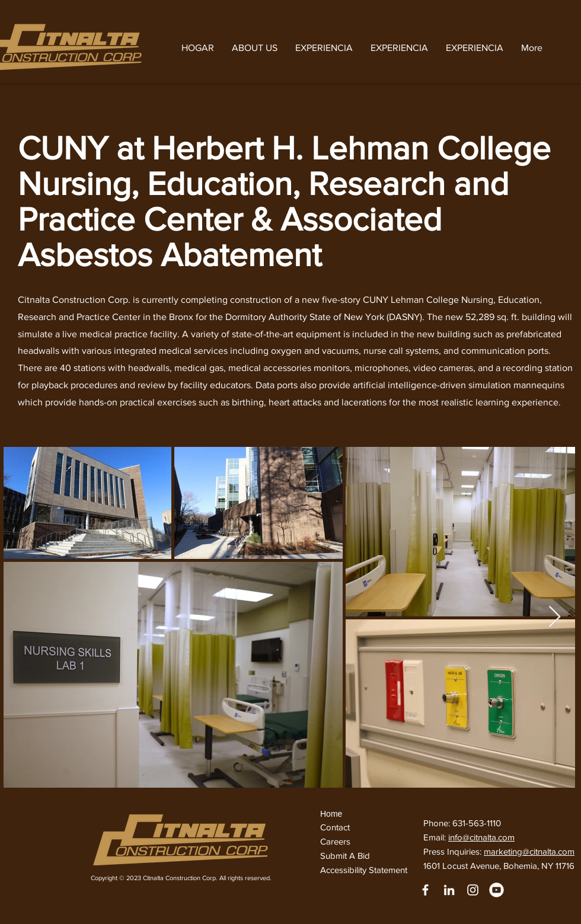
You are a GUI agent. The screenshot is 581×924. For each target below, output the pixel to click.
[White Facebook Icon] (425, 890)
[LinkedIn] (449, 890)
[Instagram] (473, 890)
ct (348, 827)
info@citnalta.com (481, 837)
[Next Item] (555, 617)
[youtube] (497, 890)
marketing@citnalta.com (529, 851)
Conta (332, 827)
